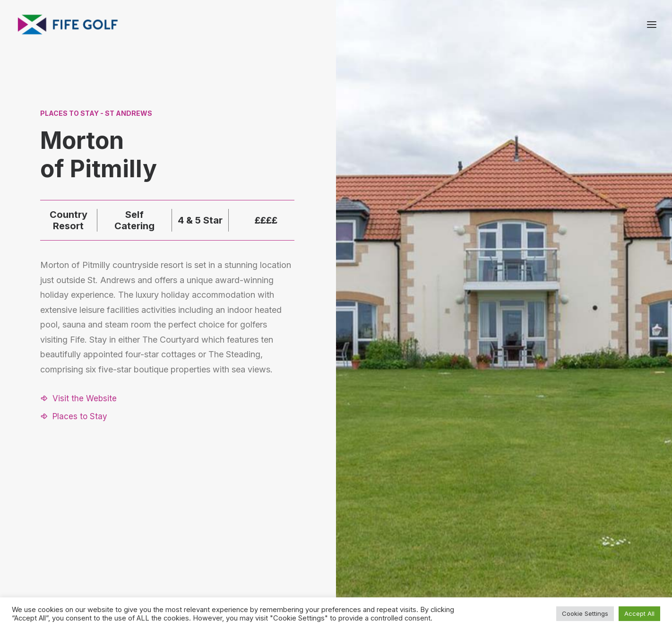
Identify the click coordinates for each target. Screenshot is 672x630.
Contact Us (548, 532)
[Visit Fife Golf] (68, 25)
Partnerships (457, 532)
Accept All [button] (639, 613)
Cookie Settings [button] (585, 613)
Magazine (546, 545)
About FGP (547, 520)
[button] (78, 398)
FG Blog (543, 557)
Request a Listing (465, 520)
